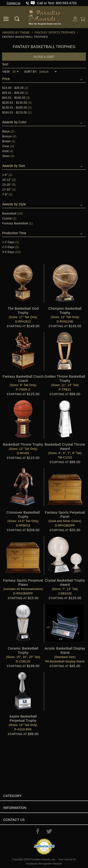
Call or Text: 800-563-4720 (57, 3)
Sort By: (31, 72)
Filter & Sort (44, 57)
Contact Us (14, 820)
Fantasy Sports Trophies (55, 33)
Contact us (13, 3)
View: (6, 72)
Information (15, 808)
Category (12, 796)
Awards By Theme (16, 33)
